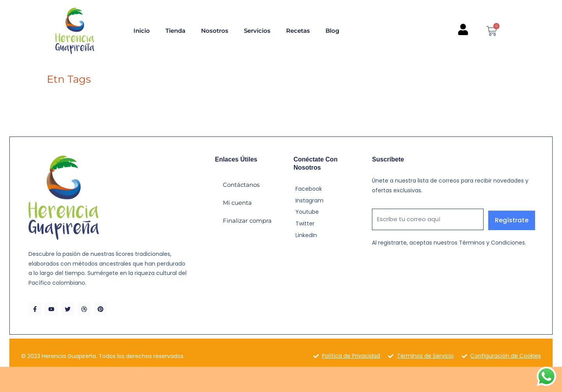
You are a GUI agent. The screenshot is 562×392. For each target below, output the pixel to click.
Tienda (175, 31)
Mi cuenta (237, 203)
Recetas (298, 31)
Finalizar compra (247, 221)
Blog (332, 31)
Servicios (257, 31)
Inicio (142, 31)
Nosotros (215, 31)
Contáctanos (241, 185)
